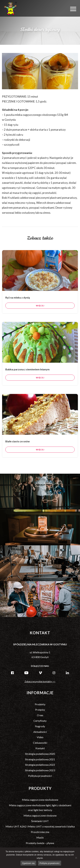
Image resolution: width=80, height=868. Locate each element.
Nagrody (40, 726)
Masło (40, 837)
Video (40, 737)
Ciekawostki (40, 743)
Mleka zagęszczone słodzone (40, 815)
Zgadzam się (28, 863)
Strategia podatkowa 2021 (40, 759)
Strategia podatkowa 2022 (40, 765)
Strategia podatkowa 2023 (40, 770)
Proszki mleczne (40, 832)
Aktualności (40, 732)
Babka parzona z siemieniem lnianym (27, 372)
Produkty (40, 704)
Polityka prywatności (40, 776)
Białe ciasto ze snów (18, 444)
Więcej (40, 308)
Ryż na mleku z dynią (18, 300)
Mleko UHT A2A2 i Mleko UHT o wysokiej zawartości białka (40, 826)
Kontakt (40, 748)
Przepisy (40, 710)
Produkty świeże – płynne (40, 843)
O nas (40, 715)
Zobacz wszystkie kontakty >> (40, 681)
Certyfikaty (40, 721)
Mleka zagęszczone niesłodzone (40, 800)
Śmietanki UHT (40, 821)
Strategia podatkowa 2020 (40, 754)
